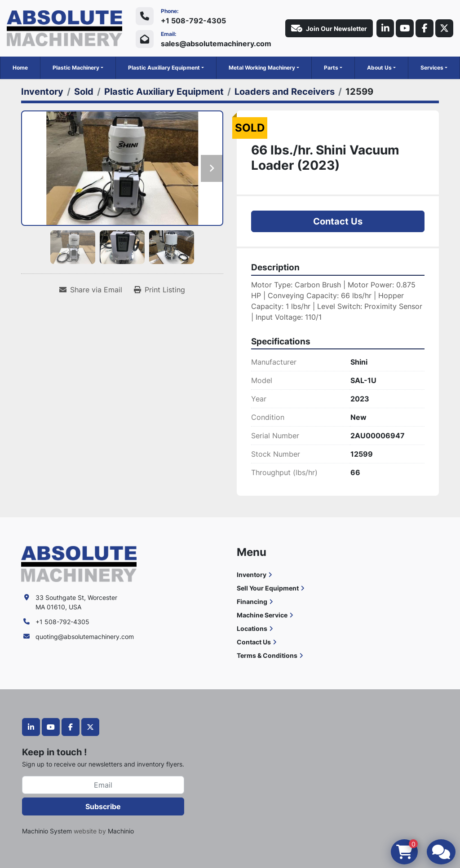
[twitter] (444, 28)
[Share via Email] (91, 290)
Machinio (121, 831)
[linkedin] (385, 28)
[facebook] (425, 28)
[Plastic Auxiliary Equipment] (164, 92)
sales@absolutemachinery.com (216, 44)
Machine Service (262, 615)
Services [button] (432, 68)
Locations (252, 628)
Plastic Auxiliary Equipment (164, 68)
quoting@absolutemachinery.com (85, 637)
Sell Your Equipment (268, 588)
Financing (252, 601)
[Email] (103, 785)
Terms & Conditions (267, 655)
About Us (379, 68)
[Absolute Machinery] (79, 563)
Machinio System (47, 831)
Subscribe (103, 806)
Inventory (252, 575)
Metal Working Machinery (262, 68)
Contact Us (338, 221)
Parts (331, 68)
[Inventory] (42, 92)
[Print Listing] (159, 290)
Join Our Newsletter (329, 28)
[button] (78, 68)
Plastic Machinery (76, 68)
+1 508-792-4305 (193, 21)
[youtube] (405, 28)
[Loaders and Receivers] (285, 92)
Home (20, 68)
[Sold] (84, 92)
